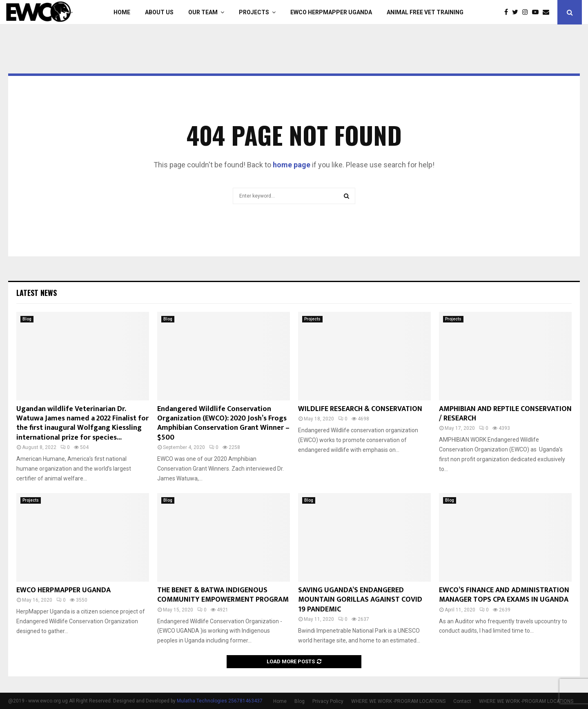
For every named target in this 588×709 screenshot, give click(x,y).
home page (292, 165)
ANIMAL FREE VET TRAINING (425, 12)
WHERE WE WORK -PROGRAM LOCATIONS (398, 701)
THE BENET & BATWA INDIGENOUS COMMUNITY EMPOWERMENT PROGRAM (223, 595)
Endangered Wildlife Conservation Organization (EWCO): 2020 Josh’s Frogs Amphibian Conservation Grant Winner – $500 (223, 423)
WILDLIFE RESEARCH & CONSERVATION (360, 409)
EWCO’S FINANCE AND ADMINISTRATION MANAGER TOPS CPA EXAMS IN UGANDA (504, 595)
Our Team (203, 12)
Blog (27, 319)
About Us (159, 12)
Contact (462, 701)
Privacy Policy (328, 701)
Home (122, 12)
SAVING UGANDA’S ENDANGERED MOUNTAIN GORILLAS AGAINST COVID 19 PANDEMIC (360, 600)
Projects (254, 12)
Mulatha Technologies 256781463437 (220, 701)
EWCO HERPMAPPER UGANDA (331, 12)
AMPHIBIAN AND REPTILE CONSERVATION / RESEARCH (505, 414)
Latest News (37, 293)
